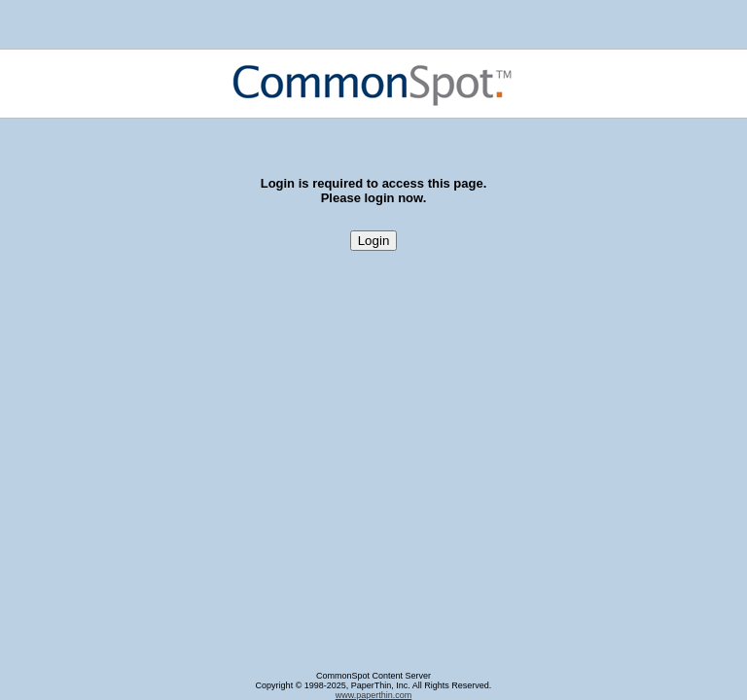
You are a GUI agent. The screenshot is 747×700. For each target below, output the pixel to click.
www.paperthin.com (374, 695)
